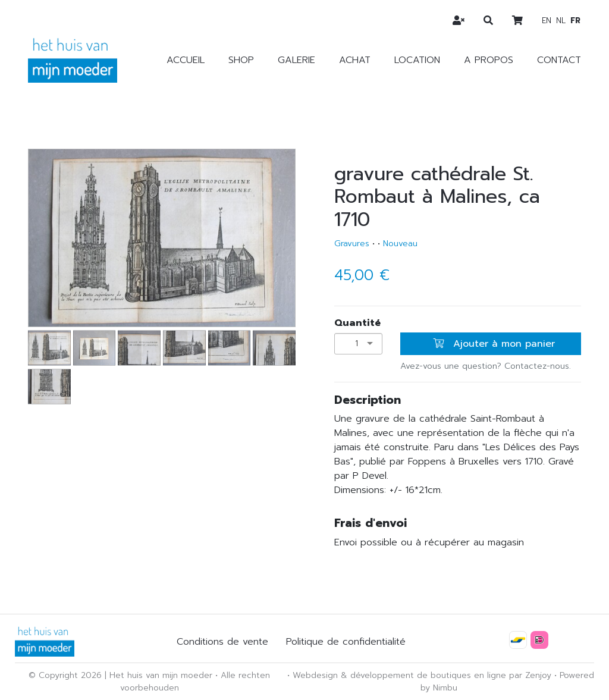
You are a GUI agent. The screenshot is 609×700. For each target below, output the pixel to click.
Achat (355, 60)
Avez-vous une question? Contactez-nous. (486, 366)
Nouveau (400, 244)
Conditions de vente (222, 642)
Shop (241, 60)
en (547, 21)
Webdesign (315, 675)
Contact (559, 60)
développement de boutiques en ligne (428, 675)
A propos (489, 60)
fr (575, 21)
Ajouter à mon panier (494, 344)
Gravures (352, 244)
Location (417, 60)
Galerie (296, 60)
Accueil (186, 60)
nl (561, 21)
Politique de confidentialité (346, 642)
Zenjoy (538, 675)
